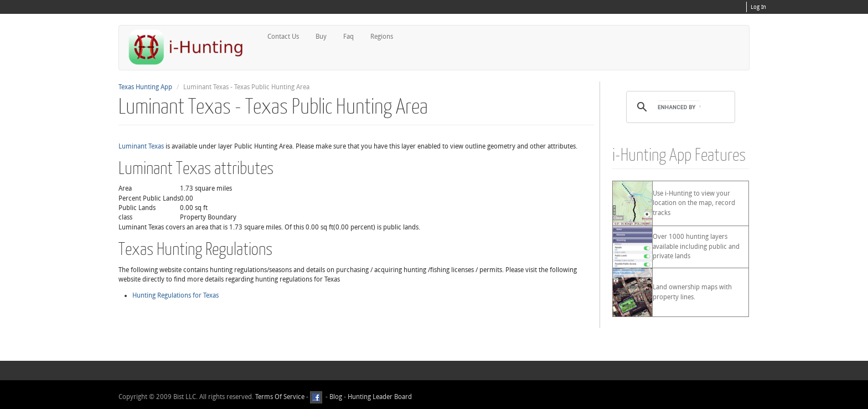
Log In (758, 7)
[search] (679, 107)
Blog (336, 397)
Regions (382, 37)
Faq (348, 37)
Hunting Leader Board (379, 397)
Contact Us (283, 37)
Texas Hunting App (145, 87)
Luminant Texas (141, 146)
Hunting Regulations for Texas (175, 295)
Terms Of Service (280, 397)
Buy (321, 37)
